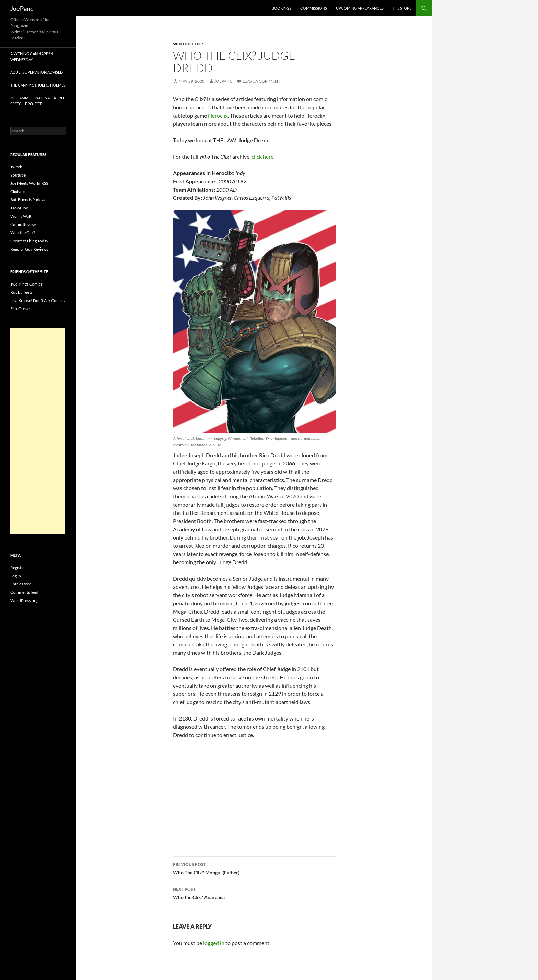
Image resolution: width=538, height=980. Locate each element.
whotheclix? (188, 44)
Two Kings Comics (26, 284)
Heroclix (218, 115)
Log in (16, 576)
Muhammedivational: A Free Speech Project (38, 101)
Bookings (282, 8)
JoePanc (22, 8)
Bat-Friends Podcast (28, 200)
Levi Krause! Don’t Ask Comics (37, 300)
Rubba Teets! (22, 292)
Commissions (314, 8)
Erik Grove (20, 309)
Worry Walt (21, 216)
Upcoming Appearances (360, 8)
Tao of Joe (19, 208)
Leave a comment (261, 81)
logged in (214, 943)
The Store (402, 8)
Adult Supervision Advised (37, 72)
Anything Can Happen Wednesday (32, 57)
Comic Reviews (24, 224)
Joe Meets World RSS (29, 183)
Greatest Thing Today (29, 241)
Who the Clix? (23, 233)
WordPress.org (24, 600)
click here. (263, 156)
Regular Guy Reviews (29, 249)
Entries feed (21, 584)
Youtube (18, 175)
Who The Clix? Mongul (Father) (254, 868)
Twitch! (17, 167)
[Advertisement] (38, 431)
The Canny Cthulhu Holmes (38, 85)
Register (18, 567)
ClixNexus (19, 191)
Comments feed (24, 592)
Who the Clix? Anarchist (254, 893)
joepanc (223, 81)
